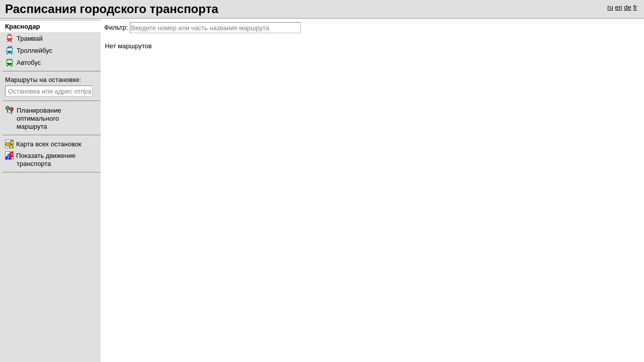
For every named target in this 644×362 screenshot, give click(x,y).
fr (635, 7)
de (627, 7)
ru (610, 7)
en (618, 7)
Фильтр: (116, 27)
